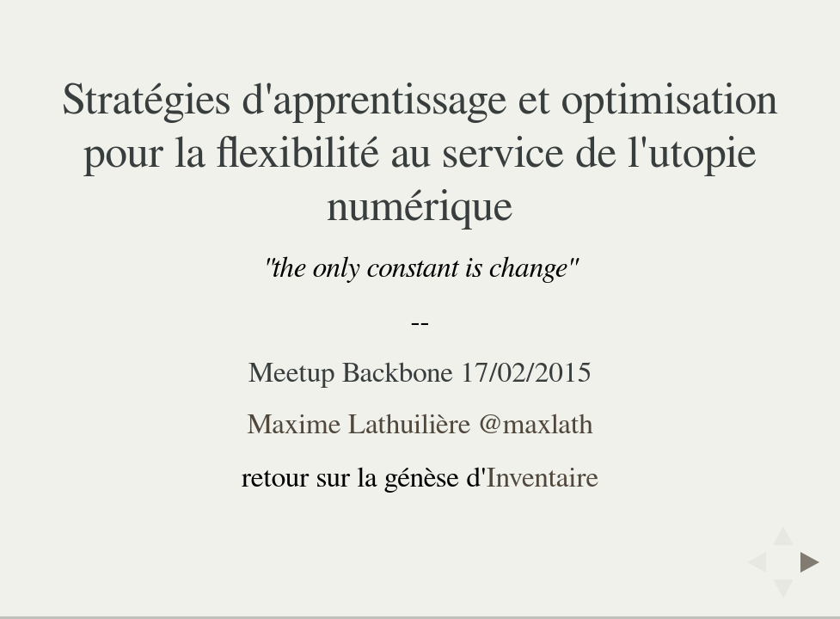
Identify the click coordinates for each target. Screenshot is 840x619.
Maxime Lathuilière (359, 425)
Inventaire (543, 478)
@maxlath (536, 425)
